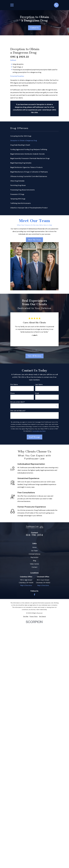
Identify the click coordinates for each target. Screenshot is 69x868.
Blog (34, 561)
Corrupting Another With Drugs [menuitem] (21, 136)
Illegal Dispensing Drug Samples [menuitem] (21, 163)
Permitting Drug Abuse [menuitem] (18, 185)
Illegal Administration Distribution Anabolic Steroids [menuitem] (27, 154)
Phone (12, 393)
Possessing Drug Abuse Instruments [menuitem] (22, 190)
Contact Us (34, 28)
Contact (34, 567)
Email (37, 393)
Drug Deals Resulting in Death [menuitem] (20, 145)
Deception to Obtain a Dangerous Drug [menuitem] (24, 141)
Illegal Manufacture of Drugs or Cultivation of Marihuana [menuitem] (29, 172)
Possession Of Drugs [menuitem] (17, 194)
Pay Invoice (34, 557)
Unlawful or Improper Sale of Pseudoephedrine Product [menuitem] (29, 208)
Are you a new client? (18, 402)
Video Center (34, 564)
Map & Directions (26, 585)
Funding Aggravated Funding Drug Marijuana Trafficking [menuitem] (29, 149)
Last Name (39, 384)
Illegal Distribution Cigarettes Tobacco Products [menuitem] (26, 167)
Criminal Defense (34, 554)
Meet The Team (34, 240)
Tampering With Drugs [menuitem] (18, 199)
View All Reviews (34, 356)
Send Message (34, 437)
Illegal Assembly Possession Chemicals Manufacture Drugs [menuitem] (30, 158)
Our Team (34, 551)
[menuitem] (26, 616)
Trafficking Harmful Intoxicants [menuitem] (21, 203)
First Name (14, 384)
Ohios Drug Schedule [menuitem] (17, 181)
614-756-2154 (34, 535)
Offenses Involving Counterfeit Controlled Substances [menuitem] (29, 176)
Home (34, 547)
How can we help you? (18, 411)
